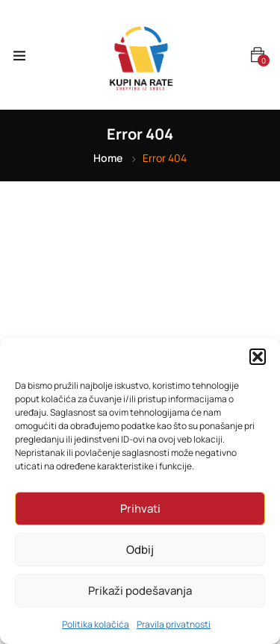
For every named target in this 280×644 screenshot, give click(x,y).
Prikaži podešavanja (140, 591)
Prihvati (140, 509)
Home (108, 158)
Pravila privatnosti (174, 624)
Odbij (140, 550)
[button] (258, 357)
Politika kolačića (96, 624)
